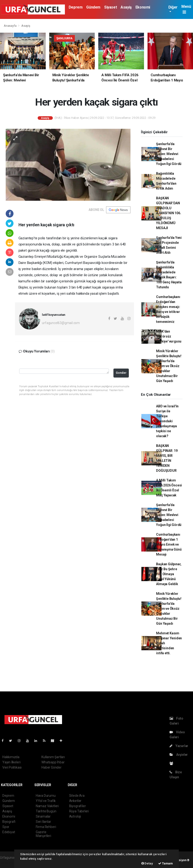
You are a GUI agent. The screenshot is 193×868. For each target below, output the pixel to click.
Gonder (121, 373)
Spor (6, 827)
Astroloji (75, 816)
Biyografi (9, 822)
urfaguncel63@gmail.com (61, 323)
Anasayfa (10, 26)
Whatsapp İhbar (53, 762)
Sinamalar (43, 816)
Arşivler (179, 755)
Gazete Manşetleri (43, 834)
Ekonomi (143, 7)
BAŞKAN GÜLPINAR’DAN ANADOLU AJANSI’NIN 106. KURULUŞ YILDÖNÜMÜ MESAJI (168, 213)
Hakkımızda (11, 757)
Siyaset (110, 7)
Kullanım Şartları (53, 757)
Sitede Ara (77, 796)
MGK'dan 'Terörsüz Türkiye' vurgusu (169, 336)
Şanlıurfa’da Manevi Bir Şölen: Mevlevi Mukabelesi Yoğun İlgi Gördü (169, 154)
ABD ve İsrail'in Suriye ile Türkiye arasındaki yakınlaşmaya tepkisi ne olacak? (167, 421)
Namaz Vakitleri (47, 806)
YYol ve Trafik (46, 801)
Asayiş (126, 7)
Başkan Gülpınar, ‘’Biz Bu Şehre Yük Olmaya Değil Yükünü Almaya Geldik (169, 574)
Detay (147, 863)
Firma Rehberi (46, 827)
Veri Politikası (12, 767)
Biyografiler (78, 806)
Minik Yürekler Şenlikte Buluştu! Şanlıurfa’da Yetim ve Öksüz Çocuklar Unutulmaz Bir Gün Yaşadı (169, 366)
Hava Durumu (46, 796)
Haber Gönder (52, 767)
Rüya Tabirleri (79, 811)
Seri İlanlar (43, 822)
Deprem (76, 7)
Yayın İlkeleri (11, 762)
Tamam (166, 863)
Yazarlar (179, 746)
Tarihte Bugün (46, 811)
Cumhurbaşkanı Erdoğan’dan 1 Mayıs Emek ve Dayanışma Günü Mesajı (169, 544)
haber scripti (9, 863)
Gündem (93, 7)
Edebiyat (9, 832)
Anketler (75, 801)
